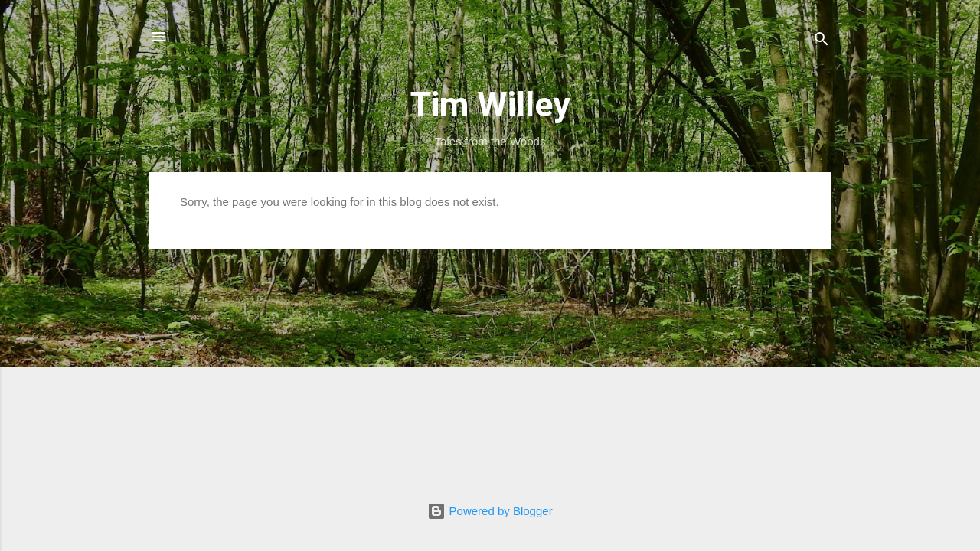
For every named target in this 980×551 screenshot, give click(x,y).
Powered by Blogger (490, 511)
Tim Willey (490, 104)
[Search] (822, 42)
